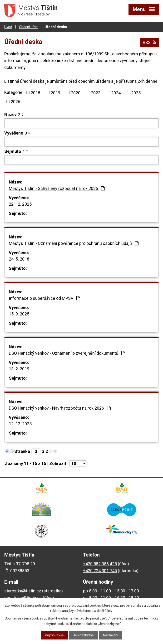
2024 (116, 93)
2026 (15, 102)
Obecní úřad (28, 27)
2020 (76, 93)
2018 (35, 93)
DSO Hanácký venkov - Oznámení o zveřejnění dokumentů (67, 353)
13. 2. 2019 (19, 369)
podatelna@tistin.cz (23, 598)
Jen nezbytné (83, 635)
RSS (149, 42)
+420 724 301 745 (100, 571)
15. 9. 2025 (19, 314)
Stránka (22, 451)
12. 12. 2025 (20, 424)
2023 (96, 93)
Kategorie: (14, 92)
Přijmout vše (54, 635)
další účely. (105, 611)
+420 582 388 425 (100, 564)
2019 (55, 93)
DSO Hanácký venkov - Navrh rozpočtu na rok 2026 (60, 408)
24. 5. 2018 (19, 259)
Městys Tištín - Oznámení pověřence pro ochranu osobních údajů (74, 243)
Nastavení (111, 635)
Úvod (8, 27)
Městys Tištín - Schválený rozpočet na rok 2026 (57, 188)
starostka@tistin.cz (23, 591)
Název (12, 114)
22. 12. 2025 (20, 204)
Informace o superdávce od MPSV (44, 298)
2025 (136, 93)
